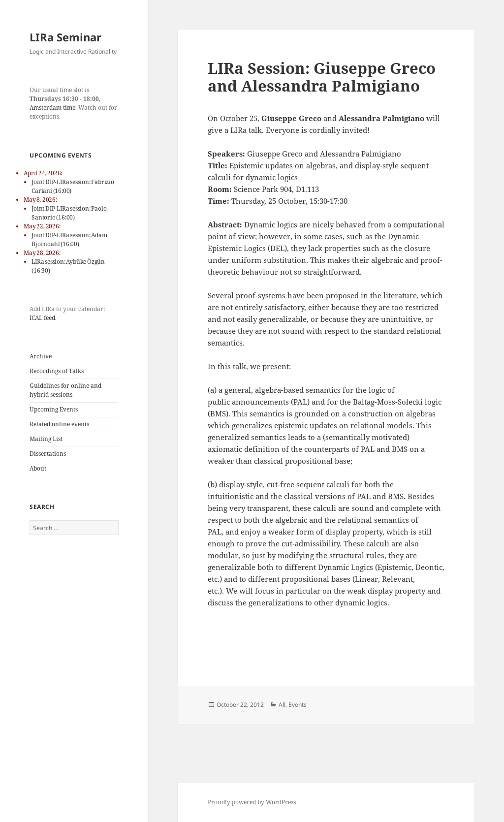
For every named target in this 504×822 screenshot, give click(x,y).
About (38, 468)
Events (298, 705)
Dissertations (48, 454)
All (282, 705)
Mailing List (46, 439)
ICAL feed (42, 318)
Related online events (59, 424)
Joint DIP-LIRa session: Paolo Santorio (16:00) (69, 213)
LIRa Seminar (65, 37)
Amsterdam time (52, 108)
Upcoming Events (54, 409)
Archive (41, 356)
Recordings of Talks (57, 371)
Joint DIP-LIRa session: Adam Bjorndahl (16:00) (69, 239)
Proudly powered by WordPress (252, 802)
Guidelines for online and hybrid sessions (65, 390)
